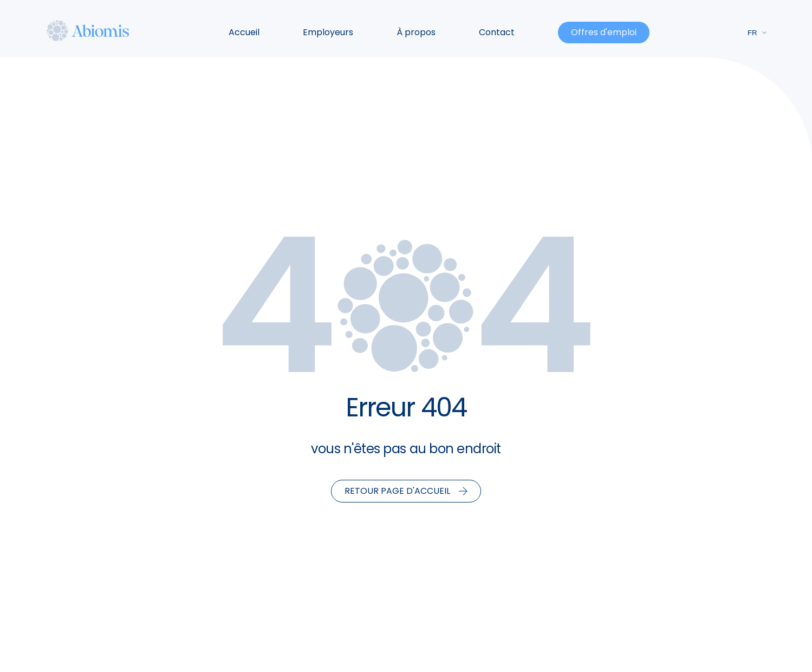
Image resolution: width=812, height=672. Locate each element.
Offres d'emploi (604, 32)
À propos (416, 32)
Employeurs (328, 32)
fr (757, 33)
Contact (497, 32)
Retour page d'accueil (406, 491)
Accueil (244, 32)
